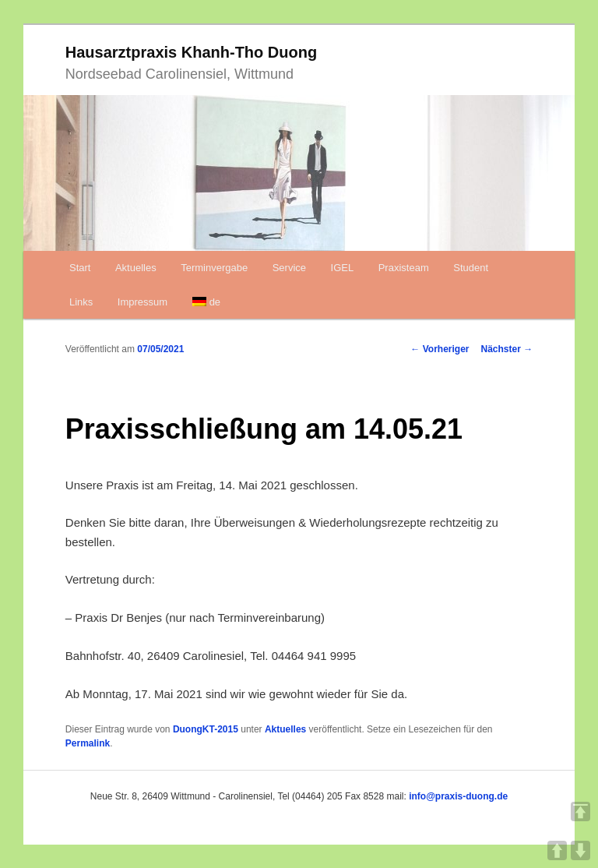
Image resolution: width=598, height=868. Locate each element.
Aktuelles (136, 268)
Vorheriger (440, 349)
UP (557, 850)
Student (471, 268)
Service (289, 268)
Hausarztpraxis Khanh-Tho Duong (191, 52)
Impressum (142, 302)
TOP (580, 812)
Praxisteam (404, 268)
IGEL (343, 268)
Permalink (88, 743)
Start (80, 268)
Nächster (507, 349)
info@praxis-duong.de (458, 796)
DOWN (580, 850)
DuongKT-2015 (206, 729)
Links (81, 302)
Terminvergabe (214, 268)
